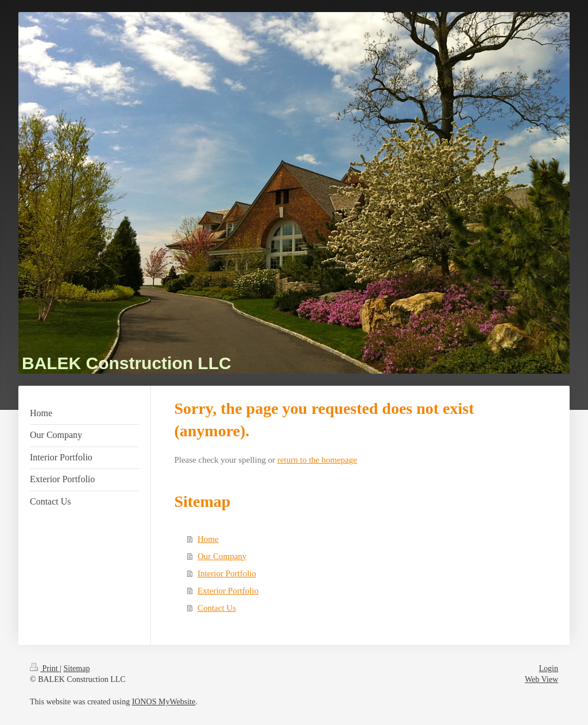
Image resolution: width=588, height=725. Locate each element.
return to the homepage (317, 460)
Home (208, 539)
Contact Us (217, 608)
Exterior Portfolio (228, 591)
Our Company (222, 556)
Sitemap (77, 668)
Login (549, 668)
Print (45, 668)
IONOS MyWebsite (164, 702)
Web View (541, 679)
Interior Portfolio (227, 573)
